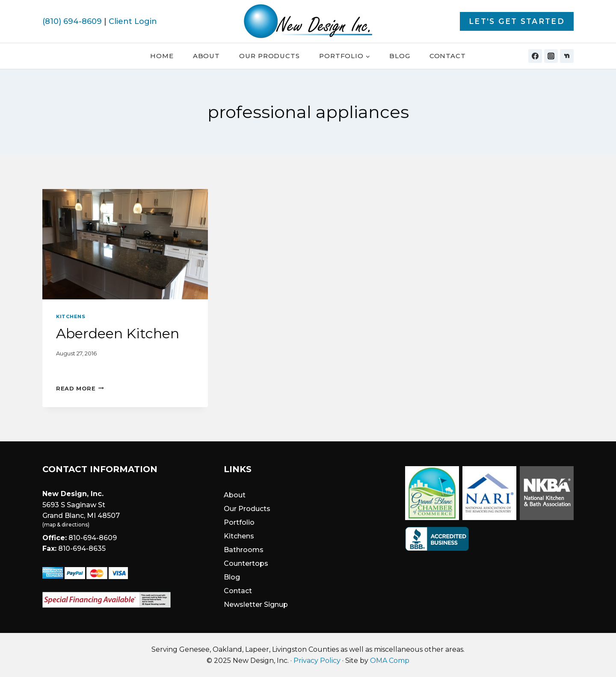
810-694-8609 (93, 538)
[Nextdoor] (567, 56)
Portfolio (239, 522)
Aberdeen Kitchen (118, 333)
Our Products (269, 56)
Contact (448, 56)
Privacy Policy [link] (317, 661)
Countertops (246, 563)
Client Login (133, 21)
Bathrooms (244, 550)
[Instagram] (551, 56)
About (207, 56)
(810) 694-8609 (72, 21)
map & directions (66, 525)
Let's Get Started (517, 21)
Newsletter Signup (256, 605)
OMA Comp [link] (390, 661)
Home (162, 56)
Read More (80, 389)
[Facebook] (535, 56)
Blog (400, 56)
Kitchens (71, 316)
